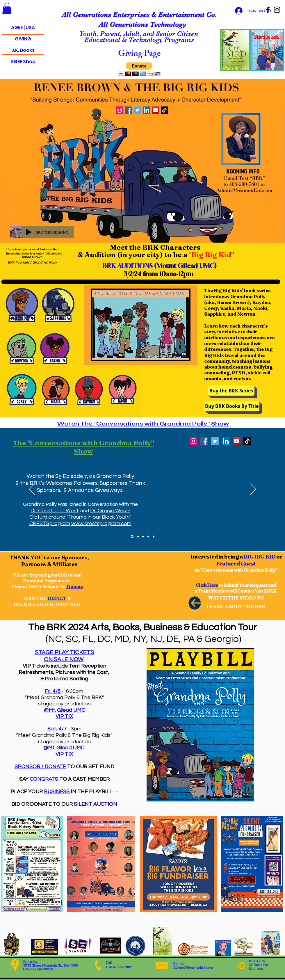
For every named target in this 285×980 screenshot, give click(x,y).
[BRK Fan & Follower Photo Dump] (138, 536)
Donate (75, 586)
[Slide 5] (154, 536)
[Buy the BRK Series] (231, 391)
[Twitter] (137, 110)
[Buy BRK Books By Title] (232, 406)
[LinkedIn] (146, 110)
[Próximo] (253, 490)
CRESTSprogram (50, 523)
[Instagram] (277, 10)
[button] (7, 8)
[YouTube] (155, 110)
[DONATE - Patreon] (148, 536)
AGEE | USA (23, 27)
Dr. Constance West (55, 511)
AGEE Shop (23, 62)
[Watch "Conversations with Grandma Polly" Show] (132, 537)
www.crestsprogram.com (101, 523)
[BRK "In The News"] (143, 536)
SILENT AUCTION (96, 804)
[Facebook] (268, 10)
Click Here (207, 585)
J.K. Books (23, 50)
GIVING (23, 39)
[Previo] (32, 490)
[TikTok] (164, 110)
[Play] (29, 232)
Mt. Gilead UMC (66, 748)
